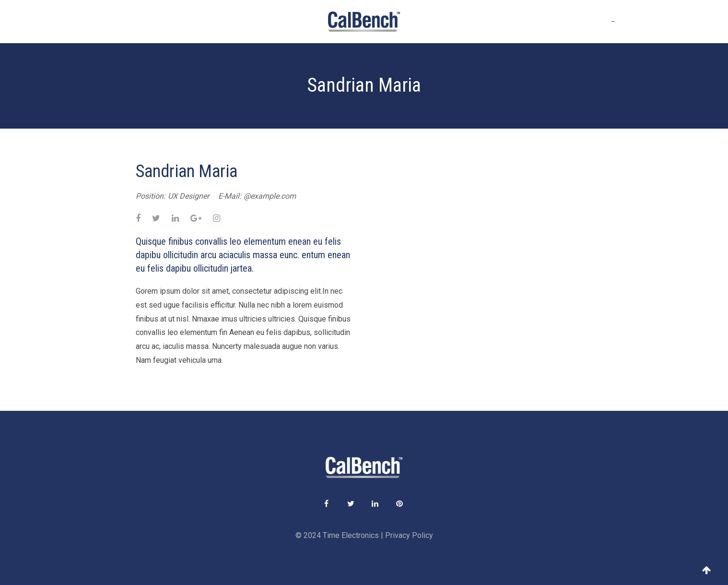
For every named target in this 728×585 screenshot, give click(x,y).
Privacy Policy (409, 535)
